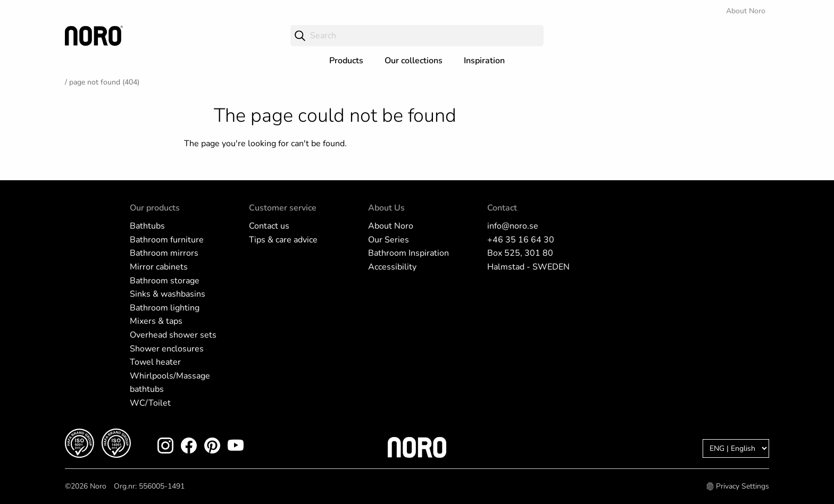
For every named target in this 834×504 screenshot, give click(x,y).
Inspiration (484, 61)
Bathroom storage (165, 281)
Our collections (414, 61)
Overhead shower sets (173, 335)
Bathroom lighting (165, 308)
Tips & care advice (283, 240)
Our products (155, 208)
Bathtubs (147, 226)
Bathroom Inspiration (408, 253)
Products (346, 61)
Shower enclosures (167, 349)
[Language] (736, 448)
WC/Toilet (150, 403)
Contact (502, 208)
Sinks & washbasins (168, 294)
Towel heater (155, 362)
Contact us (269, 226)
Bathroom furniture (167, 240)
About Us (386, 208)
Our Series (389, 240)
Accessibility (392, 267)
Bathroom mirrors (164, 253)
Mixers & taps (156, 321)
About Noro (746, 11)
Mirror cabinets (159, 267)
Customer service (283, 208)
